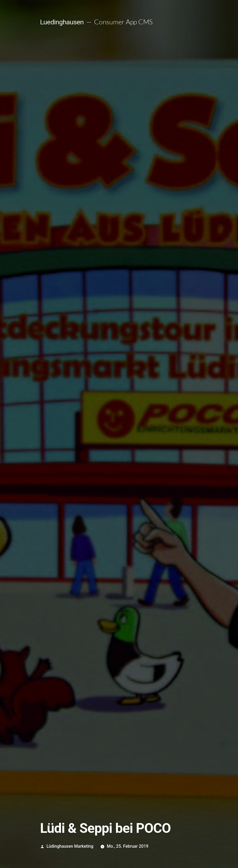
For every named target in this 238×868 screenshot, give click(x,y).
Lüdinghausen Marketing (70, 846)
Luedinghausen (62, 22)
